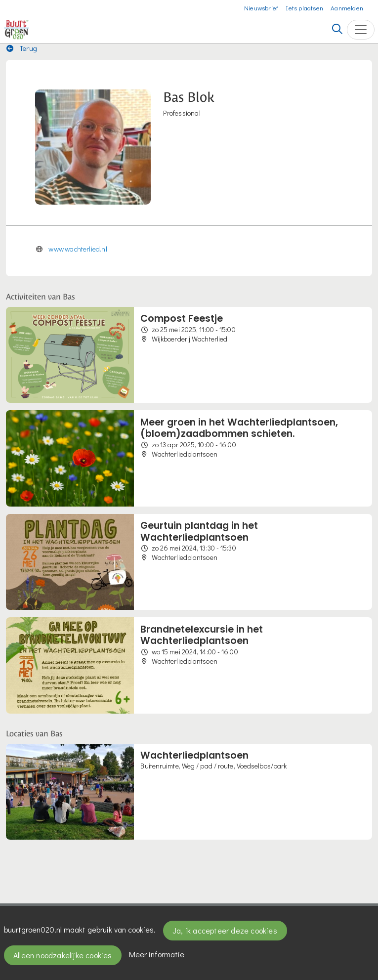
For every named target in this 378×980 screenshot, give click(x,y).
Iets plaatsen (304, 8)
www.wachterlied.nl (78, 249)
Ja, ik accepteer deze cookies (225, 930)
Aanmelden (347, 8)
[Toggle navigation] (361, 30)
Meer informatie (157, 954)
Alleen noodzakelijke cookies (63, 955)
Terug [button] (22, 48)
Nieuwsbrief (261, 8)
